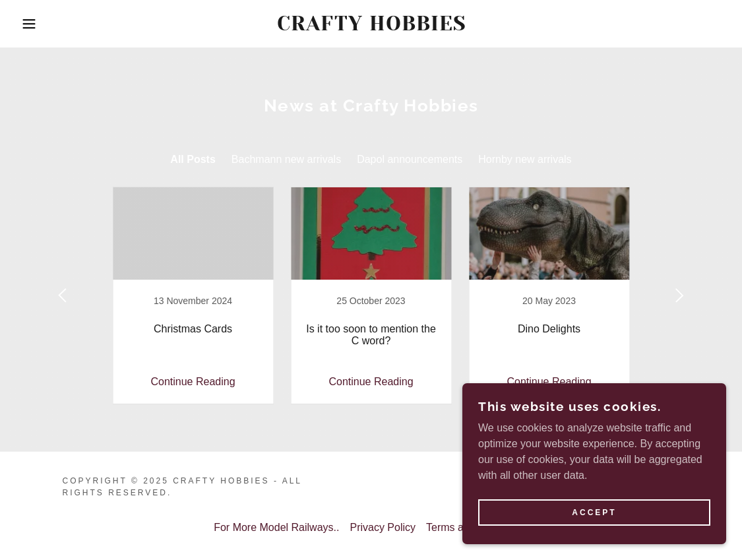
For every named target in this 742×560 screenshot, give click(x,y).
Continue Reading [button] (193, 382)
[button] (37, 24)
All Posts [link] (193, 159)
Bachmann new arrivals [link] (286, 159)
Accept (594, 513)
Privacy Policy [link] (383, 527)
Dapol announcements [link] (410, 159)
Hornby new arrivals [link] (525, 159)
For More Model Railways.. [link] (276, 527)
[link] (371, 27)
